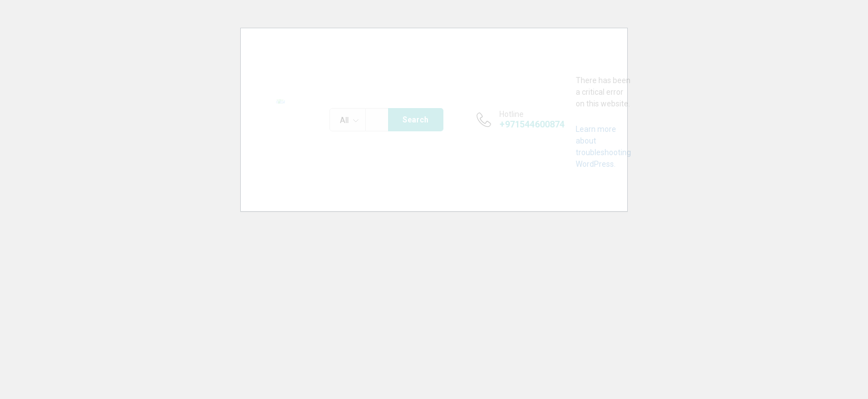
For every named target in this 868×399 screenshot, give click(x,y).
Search (415, 120)
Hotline (512, 114)
